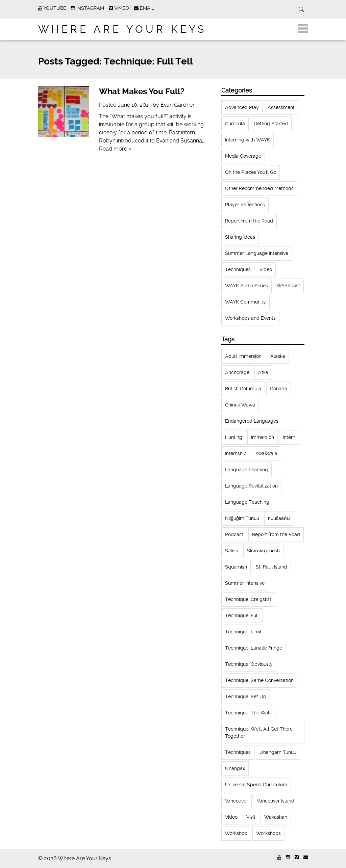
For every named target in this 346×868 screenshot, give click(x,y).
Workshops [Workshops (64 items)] (268, 833)
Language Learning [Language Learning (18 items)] (246, 470)
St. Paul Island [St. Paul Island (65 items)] (271, 567)
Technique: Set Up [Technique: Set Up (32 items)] (246, 696)
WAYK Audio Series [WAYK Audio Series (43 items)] (246, 286)
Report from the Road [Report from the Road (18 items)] (249, 221)
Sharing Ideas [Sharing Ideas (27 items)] (240, 237)
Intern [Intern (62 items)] (289, 437)
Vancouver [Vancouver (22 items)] (237, 801)
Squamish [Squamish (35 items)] (236, 567)
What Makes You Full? (142, 91)
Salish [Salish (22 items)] (232, 551)
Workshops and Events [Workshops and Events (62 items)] (250, 318)
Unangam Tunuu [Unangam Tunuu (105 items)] (278, 752)
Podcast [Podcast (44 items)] (234, 534)
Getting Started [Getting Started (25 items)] (271, 124)
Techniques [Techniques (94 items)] (238, 752)
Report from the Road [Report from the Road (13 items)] (276, 534)
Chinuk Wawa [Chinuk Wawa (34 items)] (240, 405)
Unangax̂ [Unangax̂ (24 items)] (235, 768)
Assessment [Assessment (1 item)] (281, 107)
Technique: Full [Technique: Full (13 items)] (242, 615)
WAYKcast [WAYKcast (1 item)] (288, 286)
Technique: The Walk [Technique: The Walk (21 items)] (248, 713)
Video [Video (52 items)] (266, 269)
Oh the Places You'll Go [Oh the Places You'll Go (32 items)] (251, 172)
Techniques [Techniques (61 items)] (238, 269)
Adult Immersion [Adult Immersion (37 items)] (243, 356)
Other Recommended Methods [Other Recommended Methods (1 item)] (259, 188)
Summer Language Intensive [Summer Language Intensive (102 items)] (257, 253)
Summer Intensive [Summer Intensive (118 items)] (245, 583)
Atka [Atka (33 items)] (263, 372)
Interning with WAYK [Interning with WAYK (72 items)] (248, 140)
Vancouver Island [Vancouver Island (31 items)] (276, 801)
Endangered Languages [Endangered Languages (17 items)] (252, 421)
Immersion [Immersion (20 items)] (263, 437)
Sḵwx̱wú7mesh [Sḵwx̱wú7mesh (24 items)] (263, 551)
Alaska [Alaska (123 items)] (278, 356)
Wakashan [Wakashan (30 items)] (276, 817)
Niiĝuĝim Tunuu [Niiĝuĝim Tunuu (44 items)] (242, 518)
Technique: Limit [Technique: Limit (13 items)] (243, 632)
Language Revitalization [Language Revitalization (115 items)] (251, 486)
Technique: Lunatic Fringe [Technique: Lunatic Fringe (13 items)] (254, 648)
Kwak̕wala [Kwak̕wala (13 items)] (266, 453)
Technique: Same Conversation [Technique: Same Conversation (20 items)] (259, 680)
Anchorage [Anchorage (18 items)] (237, 372)
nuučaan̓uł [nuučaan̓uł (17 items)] (279, 518)
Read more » (115, 149)
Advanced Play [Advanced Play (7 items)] (242, 107)
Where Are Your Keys (122, 29)
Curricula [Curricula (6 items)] (235, 124)
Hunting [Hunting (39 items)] (234, 437)
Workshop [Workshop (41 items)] (236, 833)
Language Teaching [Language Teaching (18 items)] (247, 502)
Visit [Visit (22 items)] (251, 817)
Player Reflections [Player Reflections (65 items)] (245, 205)
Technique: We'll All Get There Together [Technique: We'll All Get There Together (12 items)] (259, 732)
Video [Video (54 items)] (231, 817)
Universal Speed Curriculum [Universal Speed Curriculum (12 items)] (256, 785)
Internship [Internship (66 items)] (236, 453)
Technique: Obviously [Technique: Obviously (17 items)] (249, 664)
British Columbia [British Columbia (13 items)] (243, 389)
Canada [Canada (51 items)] (279, 389)
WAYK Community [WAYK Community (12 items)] (245, 302)
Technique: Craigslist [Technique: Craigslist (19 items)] (248, 599)
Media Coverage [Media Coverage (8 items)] (243, 156)
